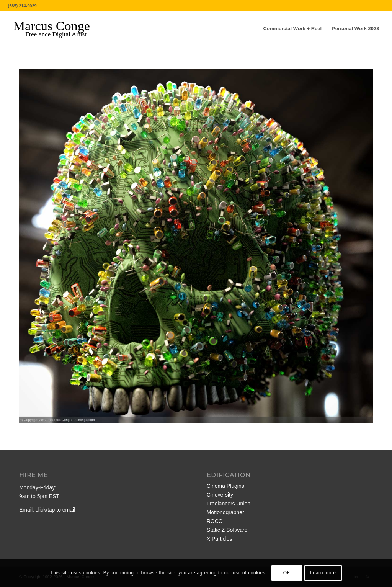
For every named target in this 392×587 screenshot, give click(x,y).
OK (287, 573)
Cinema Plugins (225, 486)
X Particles (220, 539)
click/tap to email (55, 510)
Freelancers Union (229, 504)
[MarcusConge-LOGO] (57, 29)
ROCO (215, 521)
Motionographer (225, 512)
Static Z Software (227, 530)
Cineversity (220, 495)
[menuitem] (293, 29)
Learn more (323, 573)
